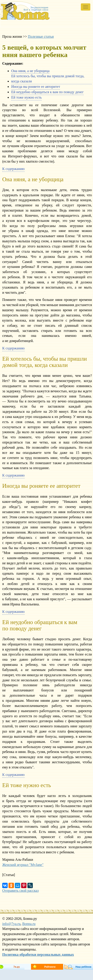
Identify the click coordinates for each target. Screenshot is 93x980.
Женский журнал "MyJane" (23, 865)
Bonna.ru (29, 924)
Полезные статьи (41, 36)
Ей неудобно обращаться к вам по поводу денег (48, 92)
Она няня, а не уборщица (30, 71)
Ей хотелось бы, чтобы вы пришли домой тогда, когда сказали (48, 79)
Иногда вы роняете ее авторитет (36, 87)
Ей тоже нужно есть (27, 97)
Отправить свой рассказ (20, 891)
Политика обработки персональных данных (38, 955)
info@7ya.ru (11, 924)
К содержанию (13, 169)
